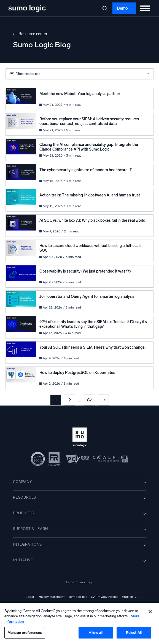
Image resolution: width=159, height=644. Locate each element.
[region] (79, 623)
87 (90, 400)
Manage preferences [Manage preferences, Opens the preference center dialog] (25, 633)
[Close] (150, 612)
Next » (103, 400)
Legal (30, 597)
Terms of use (78, 597)
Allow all (96, 633)
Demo (122, 8)
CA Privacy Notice (105, 597)
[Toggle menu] (145, 8)
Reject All (134, 633)
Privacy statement (51, 597)
